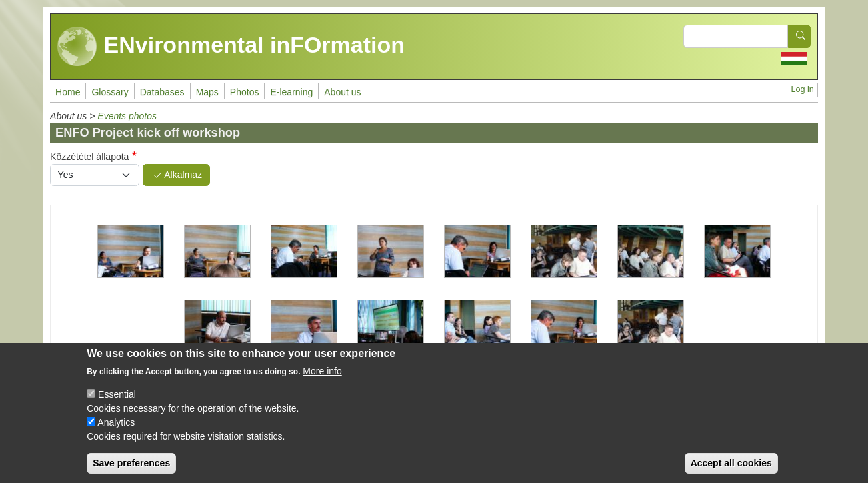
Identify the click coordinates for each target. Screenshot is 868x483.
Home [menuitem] (68, 92)
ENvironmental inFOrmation (231, 47)
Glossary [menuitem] (110, 92)
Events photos (127, 116)
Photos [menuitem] (245, 92)
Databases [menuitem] (162, 92)
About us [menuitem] (342, 92)
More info (322, 382)
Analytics (116, 434)
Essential (117, 406)
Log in (803, 89)
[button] (131, 252)
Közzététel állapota (89, 157)
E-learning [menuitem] (291, 92)
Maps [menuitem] (207, 92)
